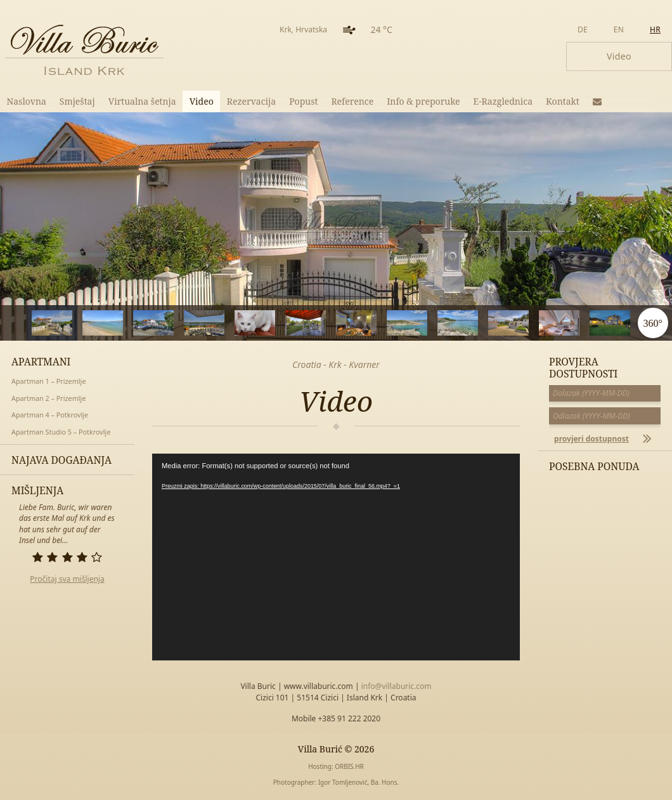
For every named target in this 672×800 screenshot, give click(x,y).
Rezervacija (251, 101)
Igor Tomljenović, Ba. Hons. (359, 782)
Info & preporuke (423, 101)
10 (539, 323)
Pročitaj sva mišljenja (67, 579)
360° (652, 323)
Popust (303, 101)
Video (202, 101)
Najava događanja (61, 460)
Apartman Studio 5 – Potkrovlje (61, 432)
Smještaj (77, 101)
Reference (352, 101)
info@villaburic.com (397, 686)
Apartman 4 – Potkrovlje (50, 415)
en (619, 30)
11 (590, 323)
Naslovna (27, 101)
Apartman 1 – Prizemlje (48, 381)
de (583, 30)
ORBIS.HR (349, 766)
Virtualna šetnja (142, 101)
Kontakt (563, 101)
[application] (336, 557)
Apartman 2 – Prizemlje (48, 398)
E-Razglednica (503, 101)
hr (655, 30)
